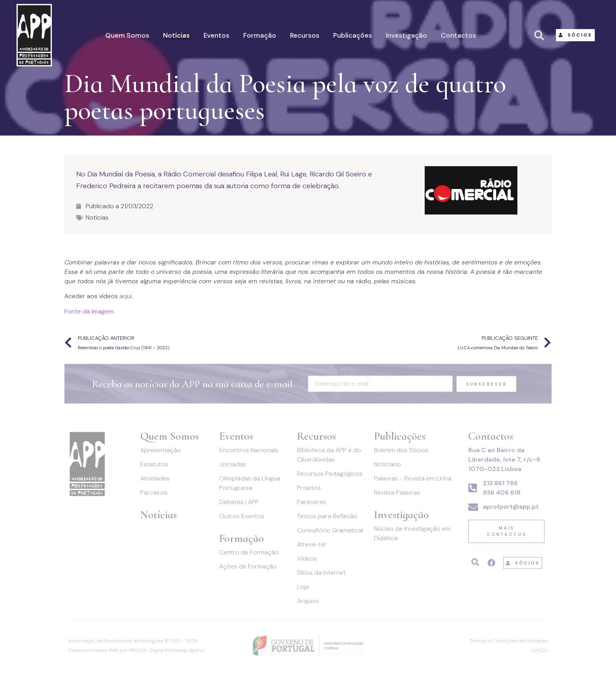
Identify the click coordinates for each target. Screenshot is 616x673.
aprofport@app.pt (511, 507)
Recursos (305, 35)
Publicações (353, 35)
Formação (260, 35)
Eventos (216, 35)
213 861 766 (500, 483)
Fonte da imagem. (90, 311)
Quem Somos (127, 35)
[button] (575, 35)
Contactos (458, 35)
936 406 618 (502, 492)
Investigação (406, 35)
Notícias (176, 35)
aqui (126, 296)
